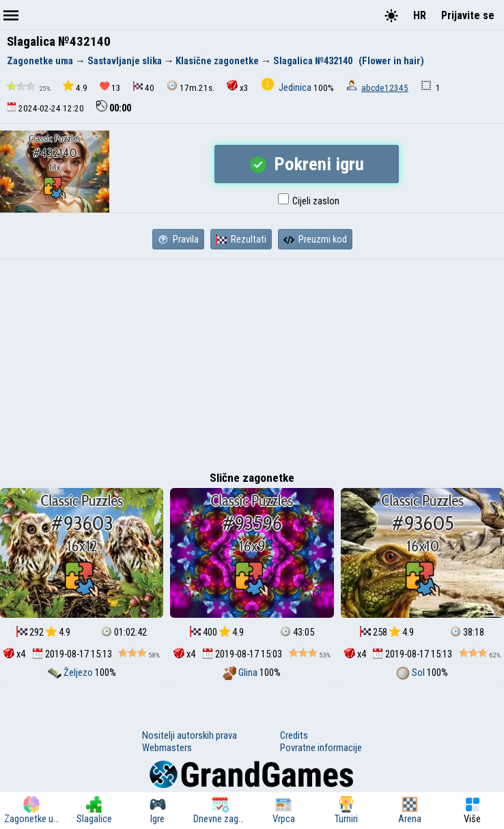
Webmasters (167, 748)
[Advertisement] (252, 362)
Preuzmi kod (315, 239)
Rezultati (241, 239)
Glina (241, 672)
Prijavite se (468, 15)
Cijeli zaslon (309, 201)
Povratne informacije (321, 748)
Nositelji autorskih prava (190, 735)
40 (144, 87)
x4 (14, 654)
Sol (411, 672)
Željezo (71, 672)
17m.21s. (191, 86)
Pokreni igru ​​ (307, 164)
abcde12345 (385, 88)
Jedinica (287, 87)
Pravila (178, 239)
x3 (238, 86)
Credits (294, 735)
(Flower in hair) (391, 61)
